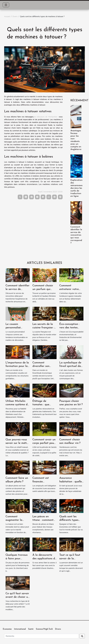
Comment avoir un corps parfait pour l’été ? (44, 443)
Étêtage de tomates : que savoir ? (41, 405)
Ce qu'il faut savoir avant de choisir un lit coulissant (17, 597)
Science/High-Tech (44, 629)
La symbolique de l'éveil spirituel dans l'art (71, 366)
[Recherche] (41, 636)
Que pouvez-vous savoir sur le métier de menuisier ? (17, 443)
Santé (31, 629)
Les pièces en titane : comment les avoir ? (43, 520)
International (20, 629)
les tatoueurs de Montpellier (46, 117)
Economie (7, 629)
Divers (15, 16)
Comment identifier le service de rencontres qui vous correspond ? (76, 235)
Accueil (7, 16)
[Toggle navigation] (6, 5)
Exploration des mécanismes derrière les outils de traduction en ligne (76, 188)
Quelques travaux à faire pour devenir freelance (17, 559)
